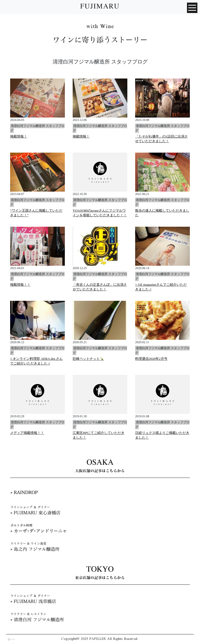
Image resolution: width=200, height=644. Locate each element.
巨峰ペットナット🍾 (88, 359)
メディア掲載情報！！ (27, 433)
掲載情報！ (19, 136)
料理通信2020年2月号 (151, 359)
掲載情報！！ (20, 285)
